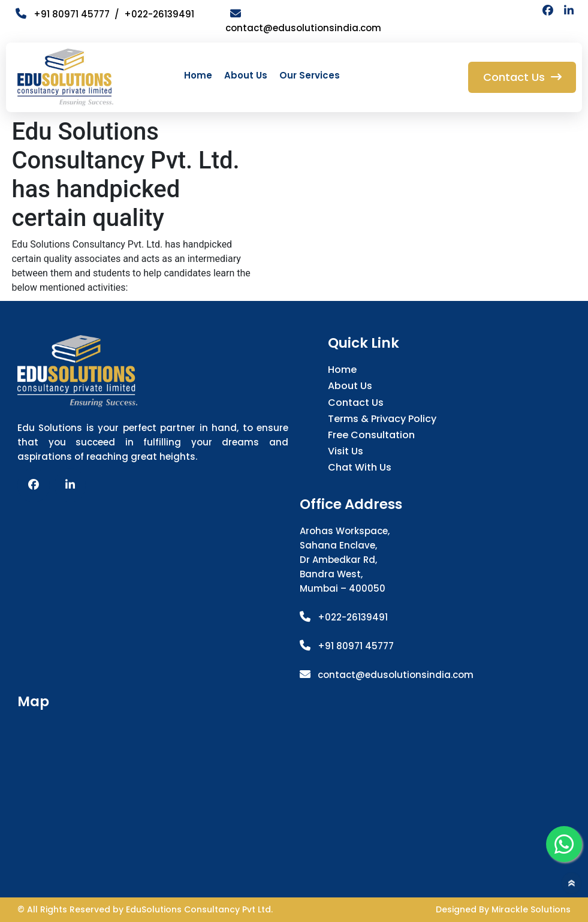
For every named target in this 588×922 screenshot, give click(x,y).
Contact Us (356, 403)
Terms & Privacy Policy (382, 419)
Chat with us (360, 467)
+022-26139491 (159, 14)
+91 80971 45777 (356, 646)
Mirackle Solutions (531, 909)
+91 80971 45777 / (70, 14)
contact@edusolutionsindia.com (396, 675)
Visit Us (346, 451)
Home (198, 75)
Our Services (310, 75)
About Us (246, 75)
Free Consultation (371, 435)
